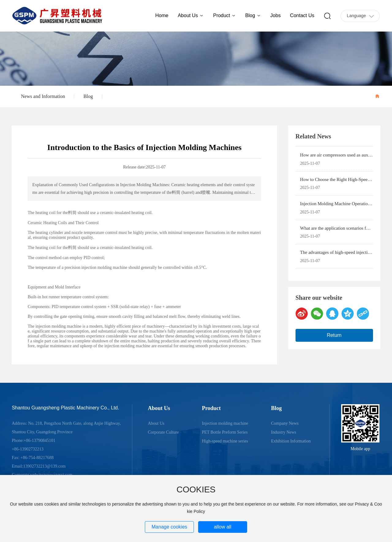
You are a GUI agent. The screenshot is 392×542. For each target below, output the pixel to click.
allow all (222, 527)
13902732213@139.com (45, 466)
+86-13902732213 (28, 449)
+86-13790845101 (40, 440)
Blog (88, 96)
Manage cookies (170, 527)
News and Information (43, 96)
